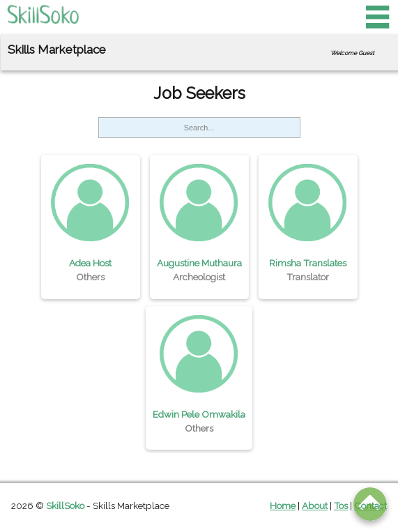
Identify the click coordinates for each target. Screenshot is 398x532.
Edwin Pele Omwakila (199, 414)
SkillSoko (65, 506)
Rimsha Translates (308, 263)
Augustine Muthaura (199, 263)
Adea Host (90, 263)
